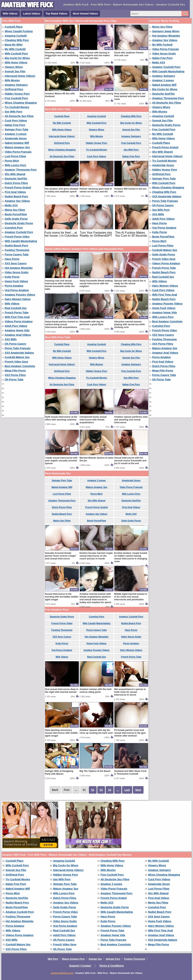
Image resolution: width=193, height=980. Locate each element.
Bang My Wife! (14, 45)
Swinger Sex (95, 959)
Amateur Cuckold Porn (19, 232)
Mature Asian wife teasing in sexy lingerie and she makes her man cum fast (95, 55)
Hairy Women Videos (18, 299)
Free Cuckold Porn (16, 98)
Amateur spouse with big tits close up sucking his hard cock (96, 732)
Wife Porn (53, 959)
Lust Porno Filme (15, 156)
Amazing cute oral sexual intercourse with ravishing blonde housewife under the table (60, 285)
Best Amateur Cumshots (20, 366)
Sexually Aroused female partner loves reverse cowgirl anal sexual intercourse (61, 556)
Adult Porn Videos (16, 326)
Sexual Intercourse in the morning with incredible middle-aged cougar (62, 597)
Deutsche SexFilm (16, 179)
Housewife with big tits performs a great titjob (92, 323)
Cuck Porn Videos (16, 121)
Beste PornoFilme (16, 214)
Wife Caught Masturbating (21, 241)
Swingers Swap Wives (166, 31)
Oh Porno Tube (14, 379)
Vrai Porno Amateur (17, 290)
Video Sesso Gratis (17, 272)
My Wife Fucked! (162, 45)
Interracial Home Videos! (20, 76)
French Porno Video (17, 237)
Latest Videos (32, 14)
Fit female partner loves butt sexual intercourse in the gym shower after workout (130, 733)
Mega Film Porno (15, 371)
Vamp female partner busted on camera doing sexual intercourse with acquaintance (62, 324)
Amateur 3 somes (16, 134)
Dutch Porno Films (16, 183)
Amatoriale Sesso (16, 138)
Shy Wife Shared (15, 174)
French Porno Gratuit (18, 188)
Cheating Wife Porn (17, 40)
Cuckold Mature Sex (17, 357)
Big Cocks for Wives (17, 58)
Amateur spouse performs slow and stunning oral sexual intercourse (131, 420)
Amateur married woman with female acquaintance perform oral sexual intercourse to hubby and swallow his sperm (95, 598)
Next (138, 790)
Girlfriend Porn (14, 89)
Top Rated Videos (56, 14)
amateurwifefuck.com (62, 973)
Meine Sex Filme (15, 210)
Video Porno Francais (18, 152)
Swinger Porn (113, 959)
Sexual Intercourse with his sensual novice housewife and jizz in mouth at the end (130, 461)
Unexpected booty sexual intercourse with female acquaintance (93, 420)
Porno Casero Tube (17, 254)
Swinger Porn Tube (17, 129)
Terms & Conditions (111, 966)
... (118, 790)
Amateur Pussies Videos (20, 295)
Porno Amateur (14, 286)
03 (101, 790)
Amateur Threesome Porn (21, 170)
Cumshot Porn (14, 228)
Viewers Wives (14, 67)
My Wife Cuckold (15, 49)
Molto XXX (11, 205)
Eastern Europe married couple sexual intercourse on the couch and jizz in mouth (96, 556)
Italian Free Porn (15, 125)
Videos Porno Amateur (19, 321)
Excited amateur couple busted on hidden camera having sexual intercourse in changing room (131, 557)
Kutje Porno (12, 277)
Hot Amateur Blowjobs (19, 268)
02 (93, 790)
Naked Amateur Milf (17, 143)
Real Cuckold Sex (16, 308)
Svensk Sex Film (15, 71)
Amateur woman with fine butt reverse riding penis (96, 691)
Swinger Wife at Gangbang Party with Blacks (59, 772)
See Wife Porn (14, 112)
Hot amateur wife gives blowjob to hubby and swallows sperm (62, 190)
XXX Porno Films (15, 375)
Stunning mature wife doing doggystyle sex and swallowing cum (62, 55)
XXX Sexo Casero (16, 263)
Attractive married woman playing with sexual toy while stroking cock (130, 324)
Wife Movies (12, 80)
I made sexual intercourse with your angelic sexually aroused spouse (61, 461)
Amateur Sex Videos (17, 201)
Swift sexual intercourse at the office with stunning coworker (61, 418)
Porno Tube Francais (18, 348)
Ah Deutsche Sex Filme (19, 116)
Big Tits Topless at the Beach (95, 771)
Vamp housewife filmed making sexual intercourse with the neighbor (96, 284)
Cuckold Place (14, 27)
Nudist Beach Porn (16, 196)
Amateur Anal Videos (18, 335)
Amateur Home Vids (17, 330)
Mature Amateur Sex (17, 147)
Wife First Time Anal (17, 317)
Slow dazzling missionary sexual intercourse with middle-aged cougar (62, 733)
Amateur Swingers (16, 85)
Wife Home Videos (16, 63)
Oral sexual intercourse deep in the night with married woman (62, 691)
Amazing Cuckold (16, 36)
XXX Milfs (11, 339)
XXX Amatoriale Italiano (19, 353)
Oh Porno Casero (16, 344)
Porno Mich (12, 161)
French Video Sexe (16, 362)
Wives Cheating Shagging (21, 103)
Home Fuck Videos (16, 281)
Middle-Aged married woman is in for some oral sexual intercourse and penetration (131, 597)
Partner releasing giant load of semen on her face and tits (96, 190)
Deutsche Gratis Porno (19, 223)
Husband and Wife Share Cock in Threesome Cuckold (130, 772)
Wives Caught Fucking (19, 31)
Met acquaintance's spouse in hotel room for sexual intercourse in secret (130, 692)
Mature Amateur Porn (73, 959)
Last (127, 790)
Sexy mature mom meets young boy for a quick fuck (96, 95)
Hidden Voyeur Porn (17, 94)
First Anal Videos (15, 192)
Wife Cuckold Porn (16, 54)
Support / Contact (80, 966)
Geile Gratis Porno (16, 219)
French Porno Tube (17, 313)
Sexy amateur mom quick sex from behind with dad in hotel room (130, 96)
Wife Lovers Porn (16, 165)
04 (110, 790)
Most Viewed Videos (85, 14)
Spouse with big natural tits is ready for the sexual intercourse (130, 284)
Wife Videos (10, 14)
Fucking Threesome (17, 250)
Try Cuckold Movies (17, 107)
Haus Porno (12, 259)
